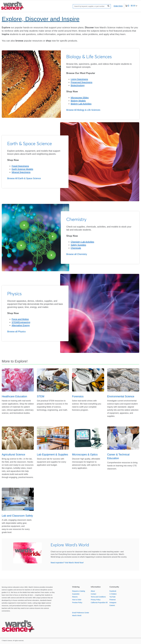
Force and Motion (20, 319)
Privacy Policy (96, 600)
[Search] (90, 6)
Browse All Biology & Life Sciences (83, 110)
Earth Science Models (22, 169)
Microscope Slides (80, 98)
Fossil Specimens (20, 166)
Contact (93, 594)
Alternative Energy (21, 325)
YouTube (113, 597)
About (93, 591)
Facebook (113, 591)
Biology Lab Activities (81, 104)
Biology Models (78, 101)
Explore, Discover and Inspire (41, 19)
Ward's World (77, 616)
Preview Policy (77, 603)
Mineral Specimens (21, 172)
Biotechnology (78, 85)
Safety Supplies (78, 245)
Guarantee (76, 594)
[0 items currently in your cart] (131, 6)
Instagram (113, 603)
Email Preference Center (81, 613)
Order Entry (118, 6)
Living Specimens (79, 79)
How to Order (77, 600)
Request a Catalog (79, 591)
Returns (75, 597)
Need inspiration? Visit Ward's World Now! (67, 563)
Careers (112, 605)
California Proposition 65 (99, 603)
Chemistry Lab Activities (82, 242)
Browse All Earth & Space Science (24, 178)
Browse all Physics (16, 332)
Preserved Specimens (82, 82)
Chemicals (76, 248)
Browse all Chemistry (77, 254)
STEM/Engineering (21, 322)
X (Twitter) (113, 594)
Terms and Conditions (98, 597)
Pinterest (113, 600)
